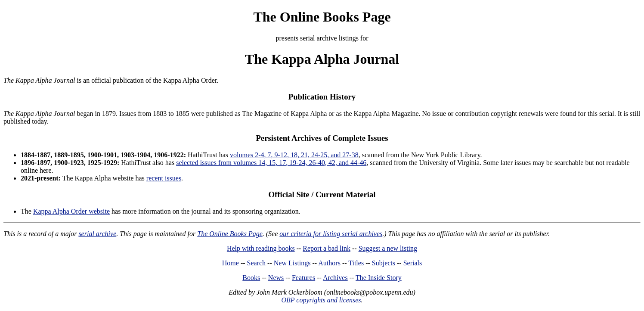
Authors (329, 263)
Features (303, 278)
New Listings (292, 263)
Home (231, 263)
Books (251, 278)
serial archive (97, 234)
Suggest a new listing (388, 248)
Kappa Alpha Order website (71, 211)
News (276, 278)
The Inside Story (379, 278)
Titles (356, 263)
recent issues (164, 178)
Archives (335, 278)
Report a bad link (327, 248)
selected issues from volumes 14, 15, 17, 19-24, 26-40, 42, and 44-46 (271, 163)
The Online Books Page (322, 17)
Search (257, 263)
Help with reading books (261, 248)
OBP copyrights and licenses (321, 300)
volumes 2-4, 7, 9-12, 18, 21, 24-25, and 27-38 (294, 155)
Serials (413, 263)
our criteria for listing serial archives (331, 234)
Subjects (384, 263)
